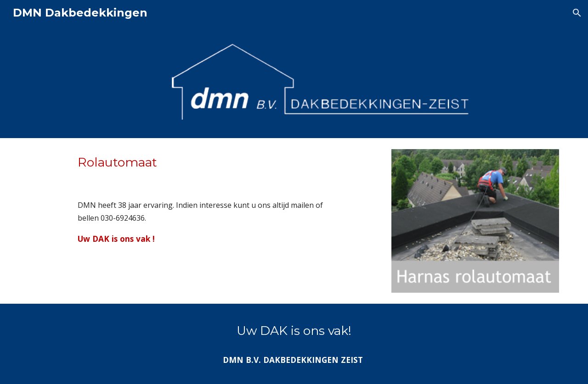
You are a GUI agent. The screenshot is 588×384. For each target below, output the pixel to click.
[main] (203, 199)
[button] (577, 13)
